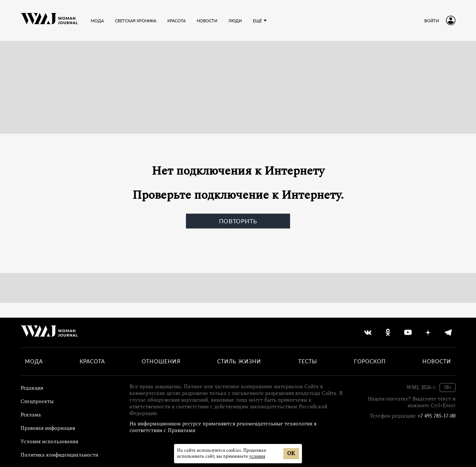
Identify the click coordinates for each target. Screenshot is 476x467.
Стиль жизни (239, 361)
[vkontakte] (368, 333)
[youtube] (408, 333)
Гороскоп (370, 361)
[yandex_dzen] (428, 333)
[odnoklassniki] (388, 333)
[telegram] (448, 333)
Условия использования (49, 442)
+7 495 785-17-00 (437, 416)
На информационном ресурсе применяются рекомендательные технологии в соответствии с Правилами (223, 427)
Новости (437, 361)
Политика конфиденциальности (59, 455)
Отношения (161, 361)
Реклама (31, 415)
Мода (34, 361)
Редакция (32, 388)
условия (257, 456)
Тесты (308, 361)
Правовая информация (48, 428)
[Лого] (49, 20)
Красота (92, 361)
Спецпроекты (37, 401)
